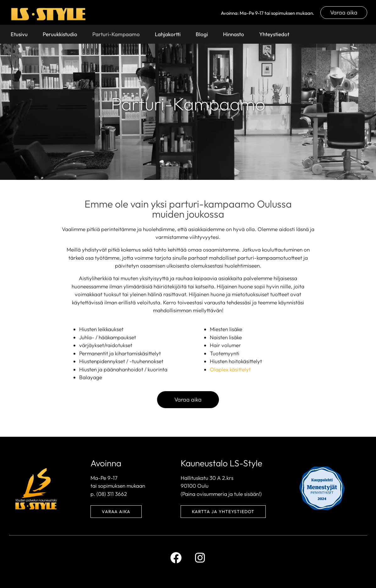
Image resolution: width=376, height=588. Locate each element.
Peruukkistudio (60, 34)
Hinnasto (234, 34)
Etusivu (19, 34)
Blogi (202, 34)
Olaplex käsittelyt (230, 369)
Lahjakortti (168, 34)
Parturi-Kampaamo (116, 34)
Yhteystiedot (274, 34)
